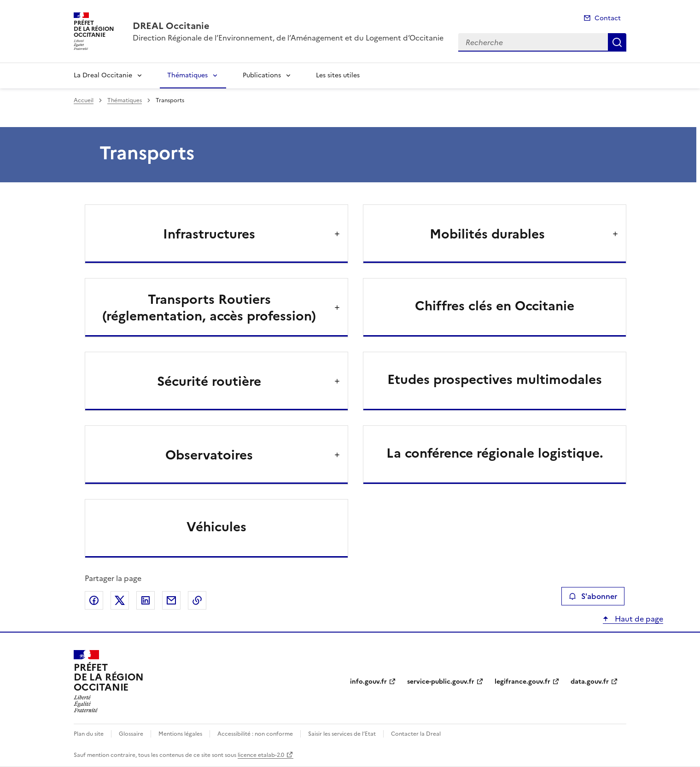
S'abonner (593, 596)
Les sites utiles (338, 75)
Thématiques (187, 75)
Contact (608, 18)
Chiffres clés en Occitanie (495, 306)
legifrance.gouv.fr (522, 682)
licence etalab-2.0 (261, 755)
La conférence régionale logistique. (495, 453)
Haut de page (638, 619)
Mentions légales (180, 734)
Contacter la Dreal (416, 734)
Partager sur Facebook (94, 600)
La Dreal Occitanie (103, 75)
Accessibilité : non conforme (255, 734)
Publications (262, 75)
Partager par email (171, 600)
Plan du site (89, 734)
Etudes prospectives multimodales (495, 379)
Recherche (617, 42)
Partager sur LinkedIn (146, 600)
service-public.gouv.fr (441, 682)
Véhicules (216, 527)
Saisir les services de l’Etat (342, 734)
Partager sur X (120, 600)
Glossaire (131, 734)
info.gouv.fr (368, 682)
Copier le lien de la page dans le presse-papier (197, 600)
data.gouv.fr (590, 682)
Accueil (84, 100)
